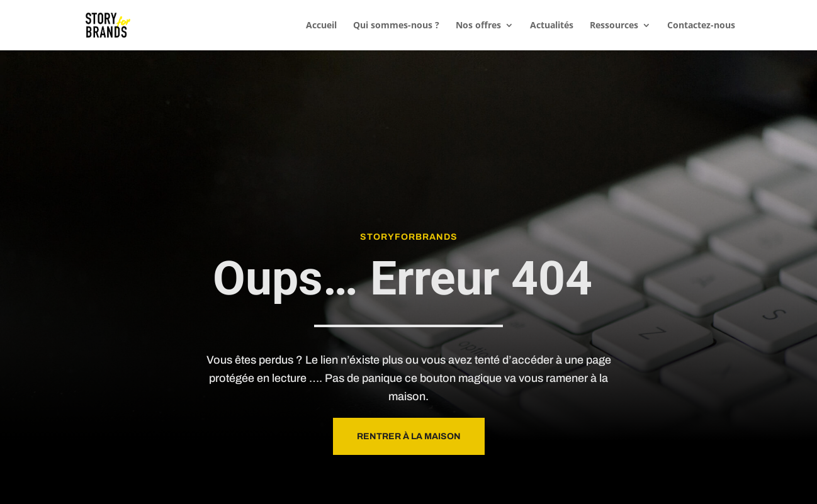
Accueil (321, 26)
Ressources (614, 26)
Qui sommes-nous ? (396, 26)
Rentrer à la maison (409, 436)
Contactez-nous (701, 26)
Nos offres (478, 26)
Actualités (552, 26)
